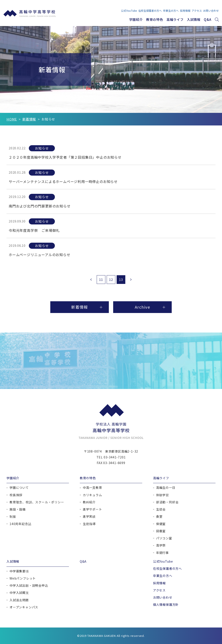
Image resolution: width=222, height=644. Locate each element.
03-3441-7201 (115, 457)
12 (111, 279)
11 (101, 279)
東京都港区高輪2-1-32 (122, 451)
